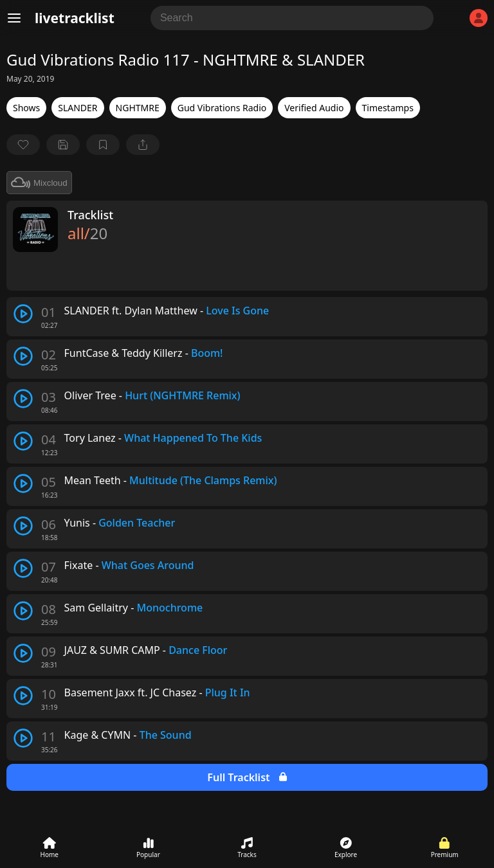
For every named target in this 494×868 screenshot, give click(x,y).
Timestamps (388, 108)
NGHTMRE (138, 108)
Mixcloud (39, 183)
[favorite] (23, 145)
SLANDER (78, 108)
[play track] (23, 314)
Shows (26, 108)
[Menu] (14, 18)
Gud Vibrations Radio (222, 108)
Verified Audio (314, 108)
